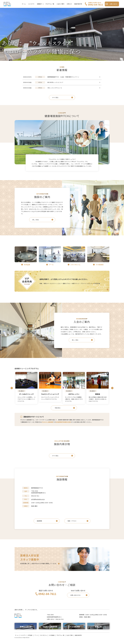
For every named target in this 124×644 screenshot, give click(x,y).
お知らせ (69, 4)
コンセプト (31, 4)
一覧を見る (57, 408)
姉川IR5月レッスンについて (49, 82)
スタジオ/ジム (43, 635)
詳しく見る (36, 220)
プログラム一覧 (50, 4)
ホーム (24, 4)
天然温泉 (30, 635)
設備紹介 (40, 4)
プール (36, 635)
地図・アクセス (72, 521)
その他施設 (52, 635)
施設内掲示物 (78, 4)
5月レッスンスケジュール (49, 88)
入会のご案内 (60, 4)
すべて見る (55, 97)
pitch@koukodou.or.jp (38, 499)
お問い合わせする (75, 595)
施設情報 (39, 521)
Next (112, 388)
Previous (12, 388)
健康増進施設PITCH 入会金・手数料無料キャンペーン (57, 77)
